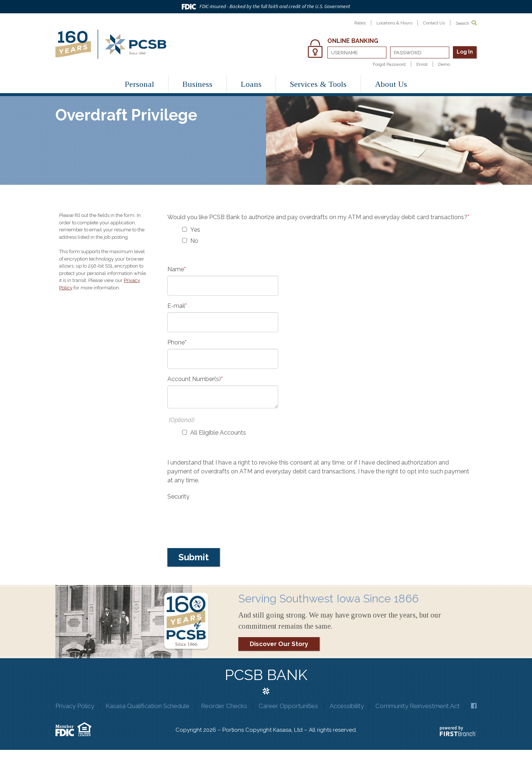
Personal (139, 84)
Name (176, 269)
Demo (444, 64)
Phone (176, 342)
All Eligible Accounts (218, 433)
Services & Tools (318, 84)
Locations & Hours (394, 23)
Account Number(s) (194, 379)
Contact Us (434, 23)
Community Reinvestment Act (421, 706)
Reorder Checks (227, 706)
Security (178, 497)
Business (197, 84)
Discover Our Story (279, 644)
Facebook (266, 716)
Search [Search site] (466, 23)
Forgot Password (389, 64)
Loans (251, 84)
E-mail (176, 306)
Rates (360, 23)
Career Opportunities (291, 706)
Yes (195, 230)
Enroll (422, 64)
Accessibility (350, 706)
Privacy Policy (77, 706)
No (194, 241)
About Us (391, 84)
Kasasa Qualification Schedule (150, 706)
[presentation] (224, 517)
